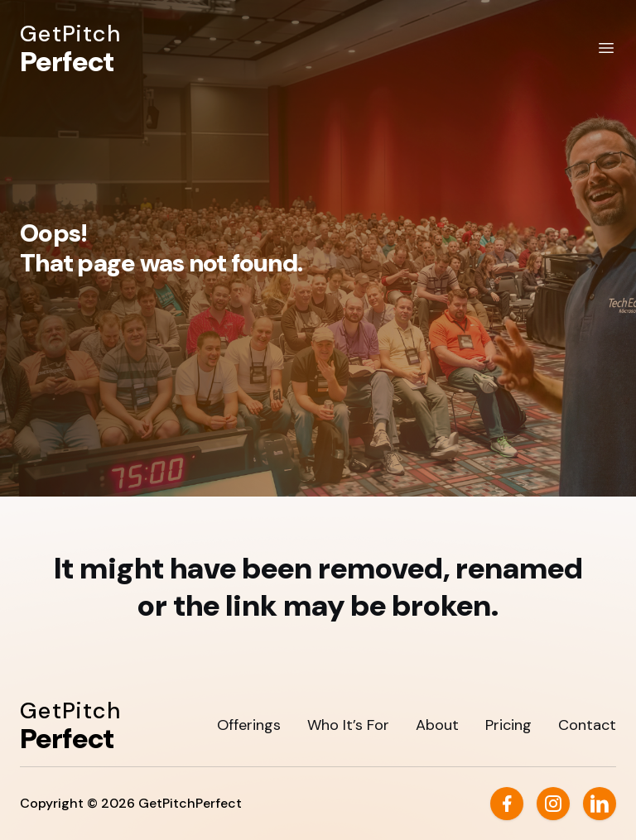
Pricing (508, 725)
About (437, 725)
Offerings (249, 725)
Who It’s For (348, 725)
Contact (587, 725)
